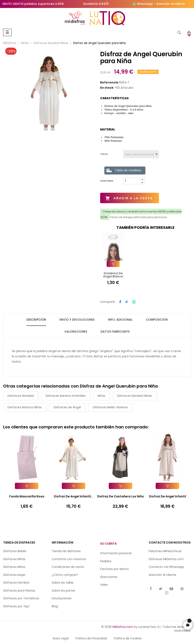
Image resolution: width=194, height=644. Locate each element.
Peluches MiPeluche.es (165, 551)
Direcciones (109, 576)
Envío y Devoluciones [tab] (77, 319)
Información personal (116, 553)
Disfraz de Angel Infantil (167, 496)
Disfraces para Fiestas (19, 590)
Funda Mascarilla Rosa (27, 496)
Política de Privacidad (91, 638)
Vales (104, 584)
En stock (107, 88)
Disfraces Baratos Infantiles (66, 395)
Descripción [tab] (36, 319)
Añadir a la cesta (129, 198)
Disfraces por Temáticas (21, 598)
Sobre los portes (63, 590)
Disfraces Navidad (21, 395)
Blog (55, 606)
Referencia (109, 83)
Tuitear (127, 302)
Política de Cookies (128, 638)
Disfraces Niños (14, 566)
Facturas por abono (114, 569)
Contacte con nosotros (69, 558)
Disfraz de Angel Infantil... (74, 496)
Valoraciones (76, 331)
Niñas (101, 395)
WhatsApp (145, 4)
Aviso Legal (61, 638)
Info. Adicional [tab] (120, 319)
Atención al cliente (171, 4)
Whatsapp (177, 566)
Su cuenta (108, 543)
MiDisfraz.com (123, 626)
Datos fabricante (115, 331)
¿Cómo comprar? (65, 574)
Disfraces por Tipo (16, 606)
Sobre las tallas (63, 582)
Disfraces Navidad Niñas (135, 395)
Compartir (120, 302)
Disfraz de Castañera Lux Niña (120, 496)
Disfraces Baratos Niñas (25, 407)
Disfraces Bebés (15, 551)
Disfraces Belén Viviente (110, 407)
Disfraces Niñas (14, 558)
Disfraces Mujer (14, 574)
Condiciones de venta (68, 566)
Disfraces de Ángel (67, 407)
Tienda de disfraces (66, 551)
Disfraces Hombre (16, 582)
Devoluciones (62, 598)
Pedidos (106, 561)
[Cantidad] (132, 181)
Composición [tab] (157, 319)
